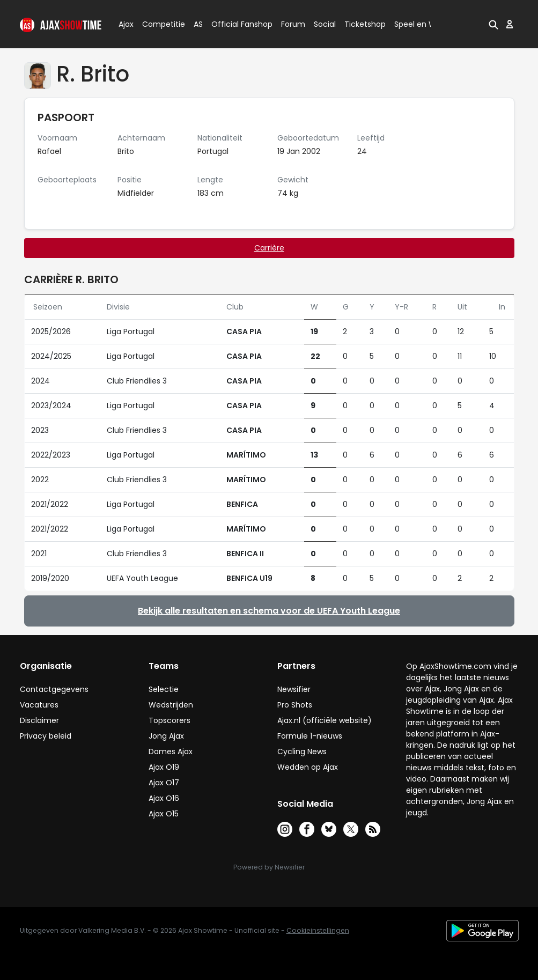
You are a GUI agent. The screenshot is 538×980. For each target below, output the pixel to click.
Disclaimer (39, 720)
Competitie (159, 24)
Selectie (164, 689)
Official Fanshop (235, 24)
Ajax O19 (164, 767)
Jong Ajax (166, 736)
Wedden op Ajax (308, 767)
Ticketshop (365, 24)
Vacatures (39, 705)
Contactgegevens (54, 689)
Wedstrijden (171, 705)
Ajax (125, 24)
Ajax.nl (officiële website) (325, 720)
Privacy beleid (46, 736)
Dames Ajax (171, 751)
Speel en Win (418, 24)
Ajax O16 (164, 798)
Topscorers (169, 720)
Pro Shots (295, 705)
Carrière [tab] (269, 248)
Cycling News (302, 751)
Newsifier (294, 689)
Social (323, 24)
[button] (493, 24)
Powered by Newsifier (269, 867)
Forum (293, 24)
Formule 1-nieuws (310, 736)
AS (198, 24)
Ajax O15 (164, 814)
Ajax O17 (164, 783)
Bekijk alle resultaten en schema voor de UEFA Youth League (269, 611)
